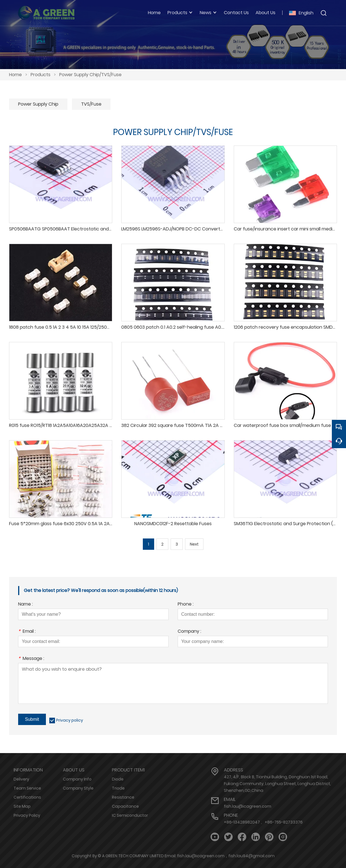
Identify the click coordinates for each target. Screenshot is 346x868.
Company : (189, 632)
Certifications (27, 797)
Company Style (78, 788)
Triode (118, 788)
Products (41, 75)
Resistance (123, 797)
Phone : (186, 605)
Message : (31, 659)
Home (15, 75)
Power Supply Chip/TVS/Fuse (90, 75)
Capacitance (125, 806)
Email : (27, 632)
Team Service (27, 788)
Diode (118, 779)
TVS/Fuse (91, 104)
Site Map (22, 806)
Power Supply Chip (38, 104)
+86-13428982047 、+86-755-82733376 (263, 822)
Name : (26, 605)
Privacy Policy (27, 815)
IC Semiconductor (130, 815)
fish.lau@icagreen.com (248, 806)
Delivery (21, 779)
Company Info (77, 779)
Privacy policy (70, 720)
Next (194, 544)
